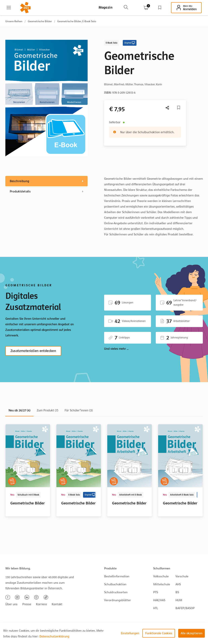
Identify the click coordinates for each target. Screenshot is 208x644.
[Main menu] (9, 8)
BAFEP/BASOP (185, 608)
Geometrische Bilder (40, 21)
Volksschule (161, 576)
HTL (156, 608)
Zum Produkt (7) (47, 410)
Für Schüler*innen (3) (79, 410)
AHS (178, 584)
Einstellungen (130, 633)
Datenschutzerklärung (54, 636)
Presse (27, 604)
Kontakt (57, 604)
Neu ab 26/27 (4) (19, 410)
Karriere (41, 604)
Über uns (11, 604)
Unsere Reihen (14, 21)
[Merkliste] (179, 108)
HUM (179, 600)
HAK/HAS (159, 600)
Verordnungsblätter (118, 600)
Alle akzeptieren (192, 633)
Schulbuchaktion (115, 584)
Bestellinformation (117, 576)
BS (177, 592)
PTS (156, 592)
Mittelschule (162, 584)
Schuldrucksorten (116, 592)
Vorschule (182, 576)
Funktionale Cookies (159, 633)
